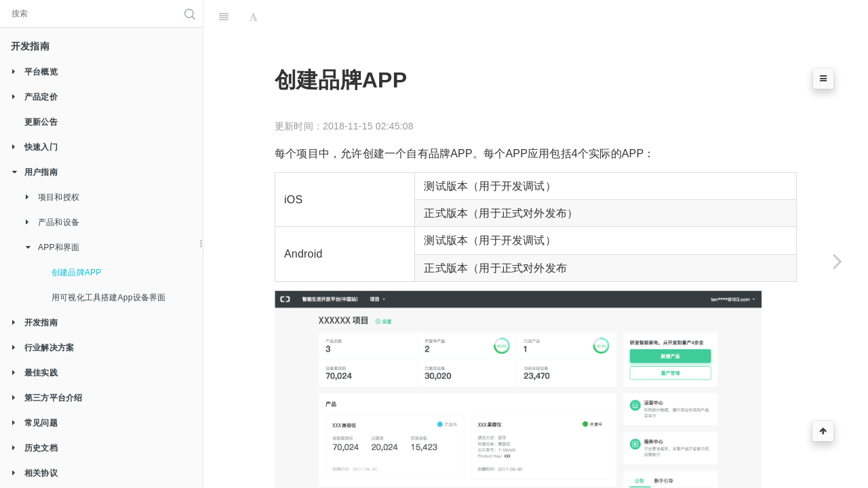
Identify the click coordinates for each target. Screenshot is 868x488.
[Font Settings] (253, 17)
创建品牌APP (76, 272)
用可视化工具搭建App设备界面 (108, 298)
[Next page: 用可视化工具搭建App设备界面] (837, 261)
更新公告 (41, 122)
